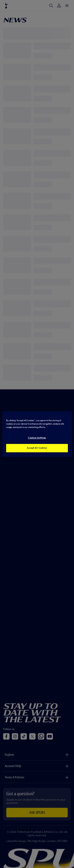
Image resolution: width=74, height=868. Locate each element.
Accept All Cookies (37, 448)
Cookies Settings (37, 438)
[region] (37, 434)
